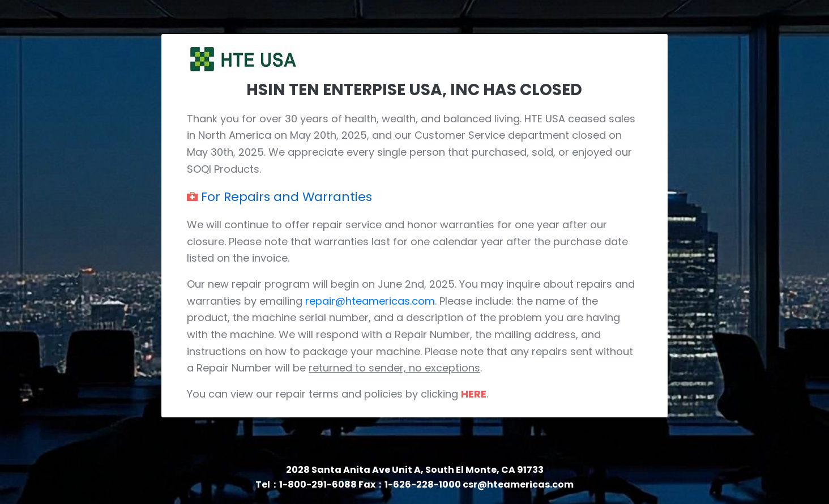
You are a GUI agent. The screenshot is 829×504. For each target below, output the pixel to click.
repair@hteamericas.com (370, 301)
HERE (474, 394)
